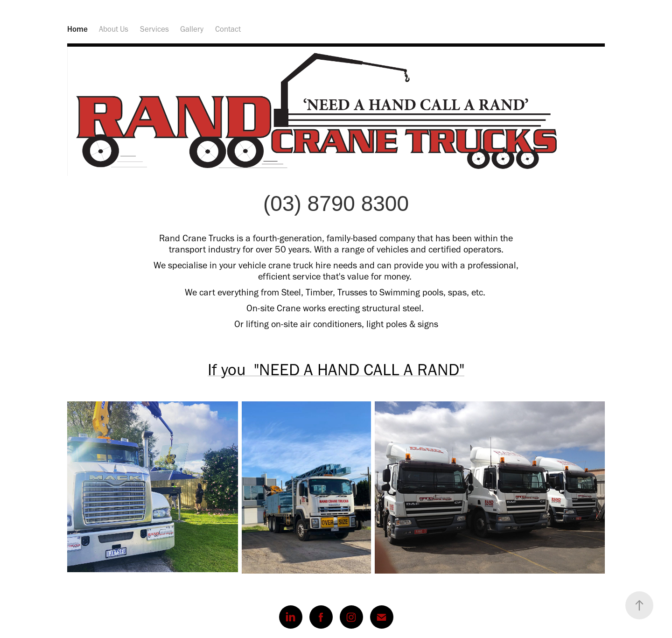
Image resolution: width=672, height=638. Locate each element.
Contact (228, 29)
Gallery (192, 29)
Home (77, 29)
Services (154, 29)
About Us (114, 29)
